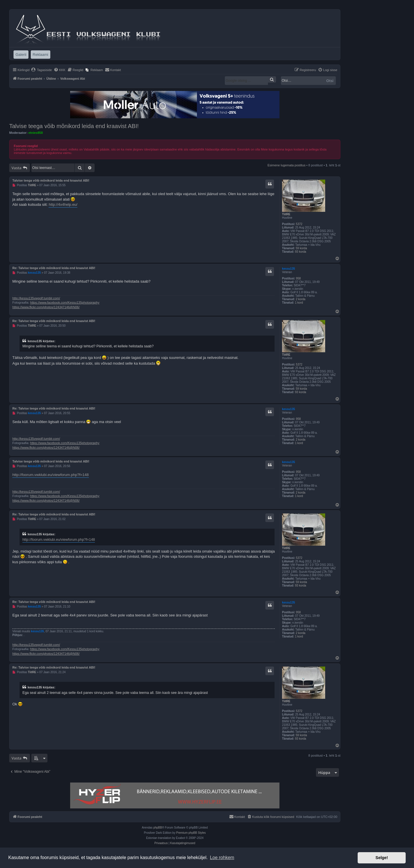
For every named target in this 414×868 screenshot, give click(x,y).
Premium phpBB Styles (191, 833)
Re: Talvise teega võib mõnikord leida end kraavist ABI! (54, 268)
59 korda (301, 248)
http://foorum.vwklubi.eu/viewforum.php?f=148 (51, 475)
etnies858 (36, 133)
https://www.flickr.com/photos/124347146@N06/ (46, 307)
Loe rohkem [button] (222, 857)
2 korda (301, 299)
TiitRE (286, 214)
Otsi (330, 81)
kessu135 (289, 269)
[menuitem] (42, 70)
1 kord (299, 303)
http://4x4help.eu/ (63, 204)
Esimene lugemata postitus (286, 165)
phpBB (158, 828)
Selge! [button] (382, 858)
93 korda (301, 252)
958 (298, 278)
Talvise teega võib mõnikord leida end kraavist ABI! (74, 126)
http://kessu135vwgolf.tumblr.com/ (36, 298)
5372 (299, 224)
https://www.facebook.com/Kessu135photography (65, 302)
